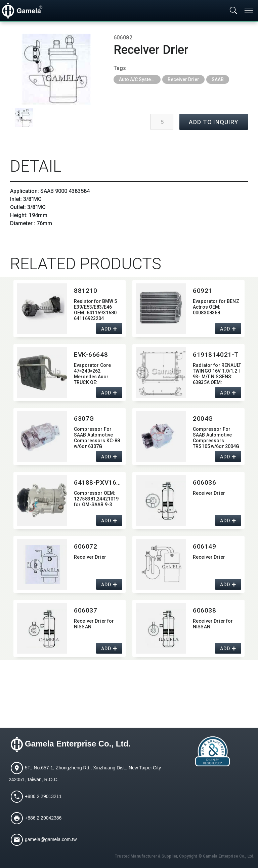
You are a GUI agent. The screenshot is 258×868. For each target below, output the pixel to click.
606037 (85, 610)
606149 (204, 546)
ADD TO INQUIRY (214, 122)
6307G (84, 419)
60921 (203, 291)
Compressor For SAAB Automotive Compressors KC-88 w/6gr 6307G (97, 437)
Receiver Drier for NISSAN (94, 624)
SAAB (218, 79)
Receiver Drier (183, 79)
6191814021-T (216, 355)
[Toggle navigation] (249, 10)
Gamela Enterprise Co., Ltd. (78, 744)
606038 (204, 610)
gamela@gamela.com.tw (51, 839)
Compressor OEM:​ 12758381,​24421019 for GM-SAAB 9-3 (96, 499)
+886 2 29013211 (43, 796)
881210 (85, 291)
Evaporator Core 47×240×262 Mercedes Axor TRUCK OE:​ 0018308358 (92, 373)
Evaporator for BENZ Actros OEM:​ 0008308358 (216, 307)
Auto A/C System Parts (140, 79)
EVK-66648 (91, 355)
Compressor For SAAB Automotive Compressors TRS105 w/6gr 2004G (216, 437)
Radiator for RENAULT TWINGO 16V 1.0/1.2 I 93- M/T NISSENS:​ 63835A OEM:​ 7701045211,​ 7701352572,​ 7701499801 (217, 373)
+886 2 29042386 (43, 818)
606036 (204, 482)
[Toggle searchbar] (233, 11)
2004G (203, 419)
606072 (85, 546)
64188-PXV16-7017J (98, 482)
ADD (106, 329)
